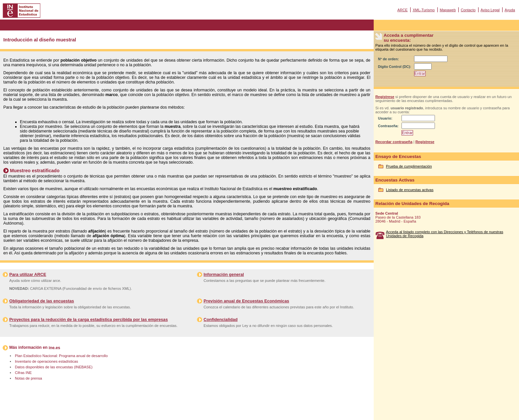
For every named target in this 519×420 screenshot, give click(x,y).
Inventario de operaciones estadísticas (47, 361)
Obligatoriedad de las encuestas (42, 301)
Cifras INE (23, 373)
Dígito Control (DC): (395, 67)
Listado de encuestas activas (410, 190)
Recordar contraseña (394, 142)
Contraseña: (388, 126)
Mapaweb (448, 10)
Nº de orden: (388, 59)
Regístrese (385, 97)
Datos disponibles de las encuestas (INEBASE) (54, 367)
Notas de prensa (28, 378)
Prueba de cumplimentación (409, 166)
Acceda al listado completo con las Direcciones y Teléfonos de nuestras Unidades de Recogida (445, 234)
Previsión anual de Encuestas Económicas (246, 301)
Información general (224, 274)
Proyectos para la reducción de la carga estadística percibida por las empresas (89, 319)
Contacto (468, 10)
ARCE (402, 10)
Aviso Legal (490, 10)
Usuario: (385, 118)
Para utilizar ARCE (28, 274)
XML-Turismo (424, 10)
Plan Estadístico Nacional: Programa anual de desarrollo (61, 356)
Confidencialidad (221, 319)
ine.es (54, 348)
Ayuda (510, 10)
